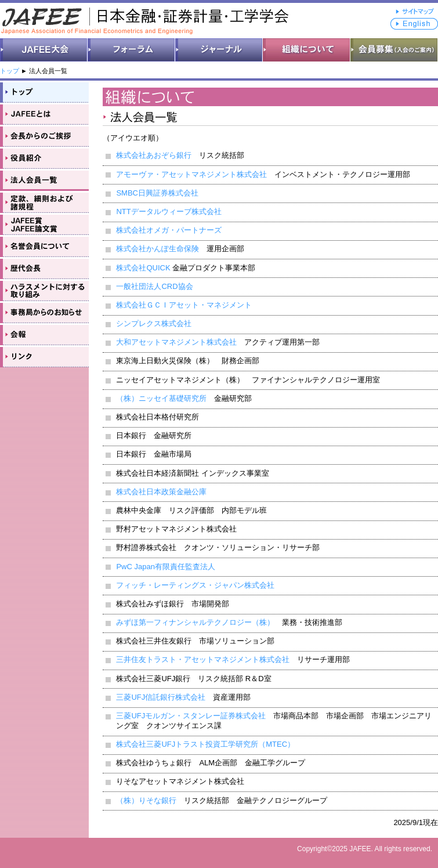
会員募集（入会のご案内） (394, 50)
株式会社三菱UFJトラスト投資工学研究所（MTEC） (205, 744)
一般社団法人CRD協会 (154, 286)
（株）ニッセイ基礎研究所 (161, 398)
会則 (44, 202)
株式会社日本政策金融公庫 (161, 492)
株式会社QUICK (143, 268)
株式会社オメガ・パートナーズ (169, 230)
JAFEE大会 (44, 50)
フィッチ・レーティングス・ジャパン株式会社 (195, 585)
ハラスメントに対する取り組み (44, 290)
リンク (44, 356)
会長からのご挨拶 (44, 136)
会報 (44, 334)
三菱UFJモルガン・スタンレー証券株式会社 (191, 716)
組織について (307, 50)
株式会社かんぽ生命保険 (158, 249)
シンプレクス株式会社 (154, 323)
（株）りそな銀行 (146, 800)
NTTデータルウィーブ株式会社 (169, 211)
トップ (10, 71)
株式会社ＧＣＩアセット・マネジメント (184, 305)
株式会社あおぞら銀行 (154, 155)
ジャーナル (219, 50)
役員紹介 (44, 158)
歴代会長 (44, 268)
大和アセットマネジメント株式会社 (176, 342)
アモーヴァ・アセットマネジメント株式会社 (191, 174)
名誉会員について (44, 246)
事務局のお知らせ (44, 312)
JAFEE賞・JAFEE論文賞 (44, 224)
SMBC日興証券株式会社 (157, 193)
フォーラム (131, 50)
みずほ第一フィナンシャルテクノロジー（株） (195, 622)
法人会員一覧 (44, 180)
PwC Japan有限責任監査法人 (165, 567)
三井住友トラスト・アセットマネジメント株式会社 (203, 659)
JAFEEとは (44, 114)
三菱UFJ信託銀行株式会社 (161, 697)
